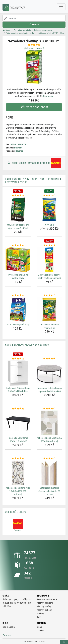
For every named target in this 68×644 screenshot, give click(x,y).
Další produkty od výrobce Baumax (27, 345)
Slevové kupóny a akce (47, 599)
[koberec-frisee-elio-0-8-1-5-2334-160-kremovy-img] (49, 423)
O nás (39, 627)
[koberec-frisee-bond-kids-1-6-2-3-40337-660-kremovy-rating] (18, 459)
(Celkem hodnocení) (34, 48)
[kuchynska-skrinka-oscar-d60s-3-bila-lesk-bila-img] (18, 373)
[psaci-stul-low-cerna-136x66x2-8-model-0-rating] (18, 409)
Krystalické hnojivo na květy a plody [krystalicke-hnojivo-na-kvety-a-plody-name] (18, 276)
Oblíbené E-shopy (16, 512)
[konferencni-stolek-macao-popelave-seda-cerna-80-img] (49, 373)
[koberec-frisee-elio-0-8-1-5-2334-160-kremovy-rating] (49, 409)
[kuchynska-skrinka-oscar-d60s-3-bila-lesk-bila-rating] (18, 359)
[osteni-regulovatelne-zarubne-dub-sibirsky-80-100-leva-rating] (49, 459)
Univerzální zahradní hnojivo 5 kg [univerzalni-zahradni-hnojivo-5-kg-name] (49, 326)
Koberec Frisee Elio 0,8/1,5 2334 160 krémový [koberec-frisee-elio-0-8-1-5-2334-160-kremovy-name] (49, 440)
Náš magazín (9, 627)
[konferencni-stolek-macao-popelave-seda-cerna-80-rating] (49, 359)
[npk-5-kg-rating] (49, 196)
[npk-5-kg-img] (49, 210)
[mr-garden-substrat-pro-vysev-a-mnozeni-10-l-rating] (18, 196)
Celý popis (48, 96)
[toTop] (64, 642)
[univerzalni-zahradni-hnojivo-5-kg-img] (49, 310)
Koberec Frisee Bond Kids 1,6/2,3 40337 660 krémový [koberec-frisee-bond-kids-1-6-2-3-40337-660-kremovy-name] (18, 491)
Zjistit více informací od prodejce (34, 163)
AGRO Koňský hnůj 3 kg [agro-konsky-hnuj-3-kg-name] (18, 325)
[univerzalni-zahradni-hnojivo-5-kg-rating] (49, 295)
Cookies (40, 631)
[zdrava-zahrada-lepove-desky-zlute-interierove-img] (49, 260)
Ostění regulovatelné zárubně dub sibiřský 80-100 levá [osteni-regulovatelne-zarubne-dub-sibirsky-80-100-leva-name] (49, 491)
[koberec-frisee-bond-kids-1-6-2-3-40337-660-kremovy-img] (18, 473)
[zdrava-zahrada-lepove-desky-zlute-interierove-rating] (49, 245)
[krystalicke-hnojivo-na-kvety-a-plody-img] (18, 260)
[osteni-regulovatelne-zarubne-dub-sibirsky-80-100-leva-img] (49, 473)
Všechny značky (44, 606)
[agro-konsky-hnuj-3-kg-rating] (18, 295)
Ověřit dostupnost (34, 107)
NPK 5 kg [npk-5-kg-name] (49, 225)
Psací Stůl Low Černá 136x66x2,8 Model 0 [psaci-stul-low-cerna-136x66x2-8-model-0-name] (18, 440)
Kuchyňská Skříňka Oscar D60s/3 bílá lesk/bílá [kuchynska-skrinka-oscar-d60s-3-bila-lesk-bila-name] (18, 390)
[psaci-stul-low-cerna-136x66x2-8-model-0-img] (18, 423)
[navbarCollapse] (61, 7)
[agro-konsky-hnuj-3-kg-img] (18, 310)
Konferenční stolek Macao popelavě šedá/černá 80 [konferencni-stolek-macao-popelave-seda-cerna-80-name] (49, 390)
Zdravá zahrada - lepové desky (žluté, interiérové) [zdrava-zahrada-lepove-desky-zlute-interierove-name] (49, 276)
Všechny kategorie (45, 603)
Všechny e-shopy (44, 610)
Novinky (40, 614)
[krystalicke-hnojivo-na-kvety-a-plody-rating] (18, 245)
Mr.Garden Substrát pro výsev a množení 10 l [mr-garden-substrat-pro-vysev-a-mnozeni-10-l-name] (18, 226)
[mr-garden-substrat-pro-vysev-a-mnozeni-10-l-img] (18, 210)
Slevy (39, 617)
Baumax (18, 148)
